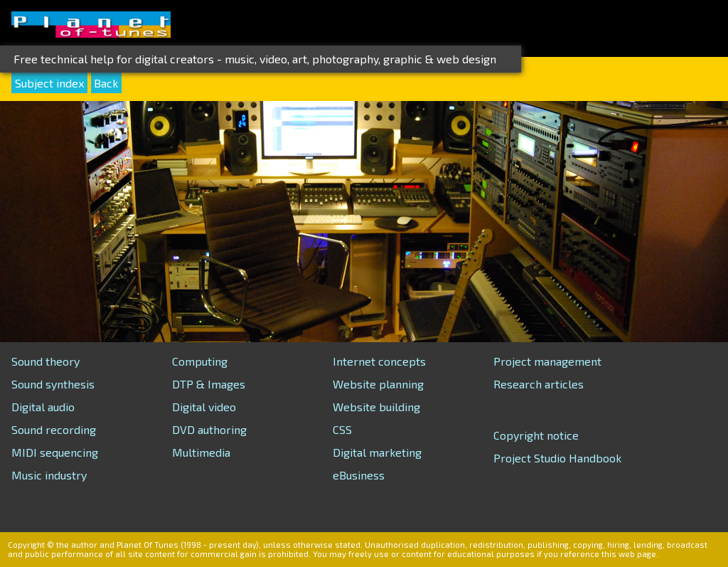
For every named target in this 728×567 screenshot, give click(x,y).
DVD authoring (209, 429)
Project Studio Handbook (557, 458)
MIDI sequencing (55, 452)
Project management (547, 361)
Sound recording (54, 429)
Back (106, 83)
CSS (342, 429)
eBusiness (359, 475)
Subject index (49, 83)
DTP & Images (209, 384)
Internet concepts (379, 361)
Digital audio (43, 407)
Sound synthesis (53, 384)
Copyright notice (536, 435)
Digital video (204, 407)
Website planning (378, 384)
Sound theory (45, 361)
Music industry (49, 475)
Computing (200, 361)
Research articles (539, 384)
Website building (376, 407)
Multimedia (201, 452)
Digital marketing (377, 452)
